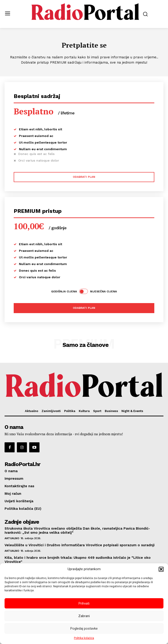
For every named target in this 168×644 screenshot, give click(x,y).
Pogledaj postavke (84, 629)
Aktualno (12, 538)
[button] (161, 569)
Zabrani (84, 616)
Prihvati (84, 603)
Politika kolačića (84, 638)
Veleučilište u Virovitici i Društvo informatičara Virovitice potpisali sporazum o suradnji (80, 545)
